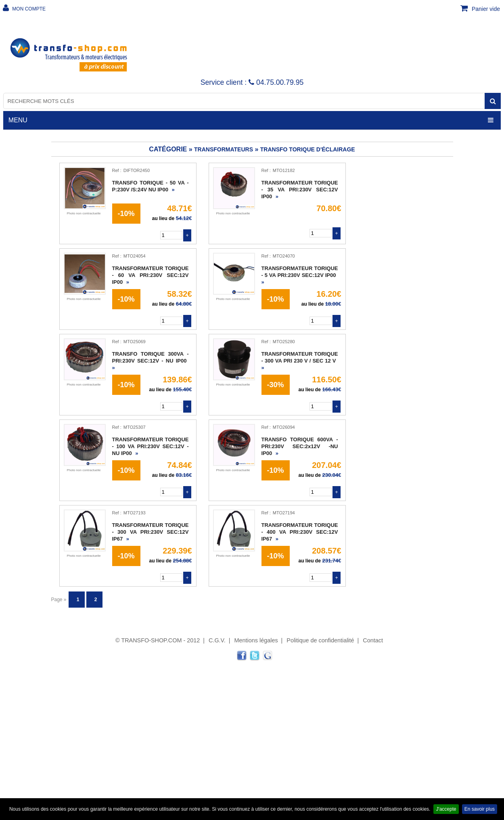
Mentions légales (256, 640)
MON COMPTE (28, 9)
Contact (373, 640)
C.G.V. (217, 640)
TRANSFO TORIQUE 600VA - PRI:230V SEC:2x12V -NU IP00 (300, 446)
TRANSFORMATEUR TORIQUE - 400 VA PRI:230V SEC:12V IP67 (300, 532)
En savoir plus (480, 809)
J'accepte (446, 809)
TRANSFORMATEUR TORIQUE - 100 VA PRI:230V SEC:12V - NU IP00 (151, 446)
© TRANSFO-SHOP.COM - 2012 (158, 640)
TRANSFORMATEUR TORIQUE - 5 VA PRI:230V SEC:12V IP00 (300, 275)
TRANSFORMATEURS (224, 149)
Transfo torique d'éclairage (308, 149)
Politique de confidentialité (320, 640)
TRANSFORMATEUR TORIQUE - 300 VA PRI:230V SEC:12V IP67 (151, 532)
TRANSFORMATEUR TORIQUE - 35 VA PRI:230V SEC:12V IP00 (300, 190)
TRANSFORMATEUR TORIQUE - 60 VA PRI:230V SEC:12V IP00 (151, 275)
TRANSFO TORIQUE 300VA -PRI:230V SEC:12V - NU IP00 (151, 361)
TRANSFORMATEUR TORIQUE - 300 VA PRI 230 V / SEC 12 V (300, 361)
